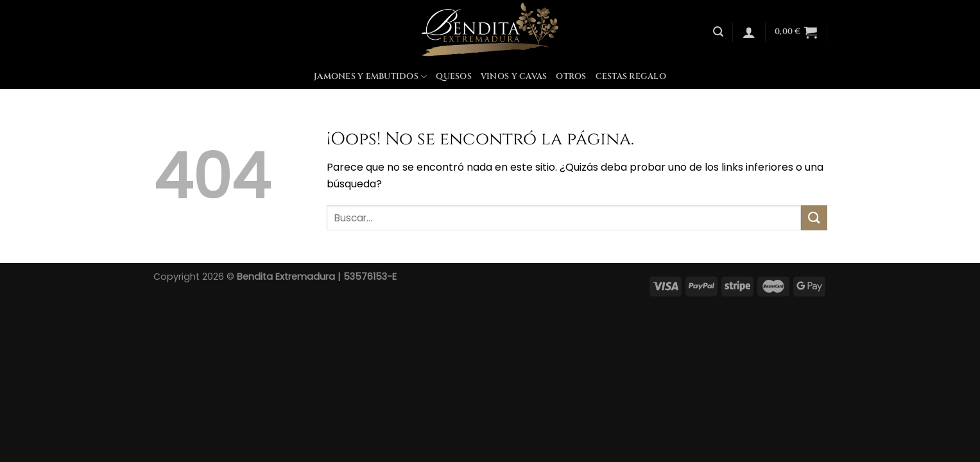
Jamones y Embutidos (370, 77)
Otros (571, 77)
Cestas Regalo (631, 77)
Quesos (454, 77)
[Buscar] (718, 32)
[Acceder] (749, 32)
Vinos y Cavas (514, 77)
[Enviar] (814, 218)
